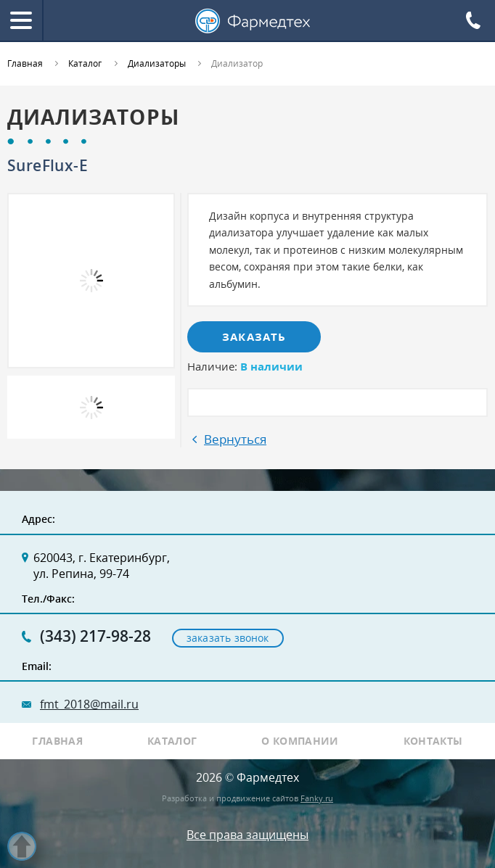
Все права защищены (247, 835)
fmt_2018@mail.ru (89, 704)
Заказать (254, 336)
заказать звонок (228, 638)
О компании (300, 741)
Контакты (433, 741)
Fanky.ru (317, 798)
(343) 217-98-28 (95, 636)
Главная (57, 741)
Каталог (172, 741)
